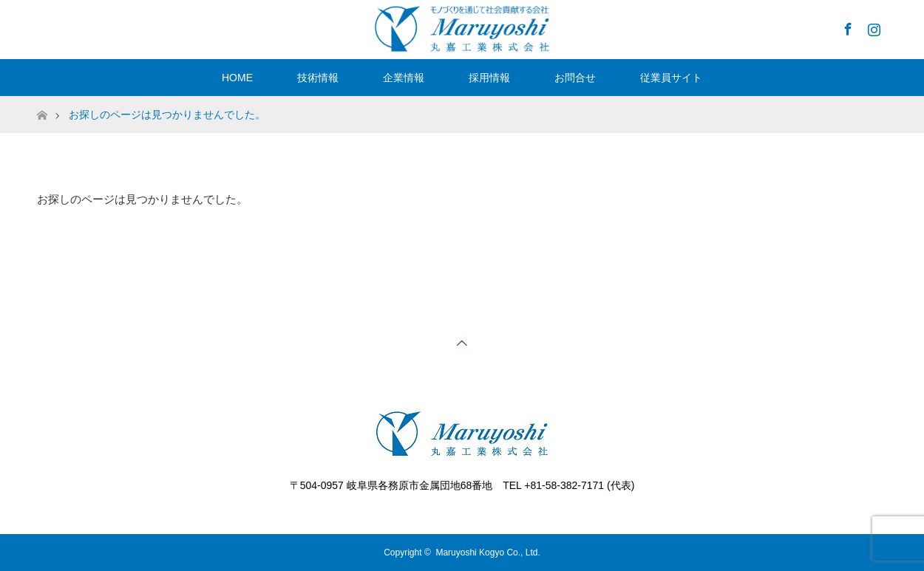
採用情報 (489, 78)
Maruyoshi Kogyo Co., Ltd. (488, 553)
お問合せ (575, 78)
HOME (237, 78)
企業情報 (404, 78)
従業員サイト (671, 78)
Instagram (872, 27)
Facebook (846, 27)
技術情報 (318, 78)
